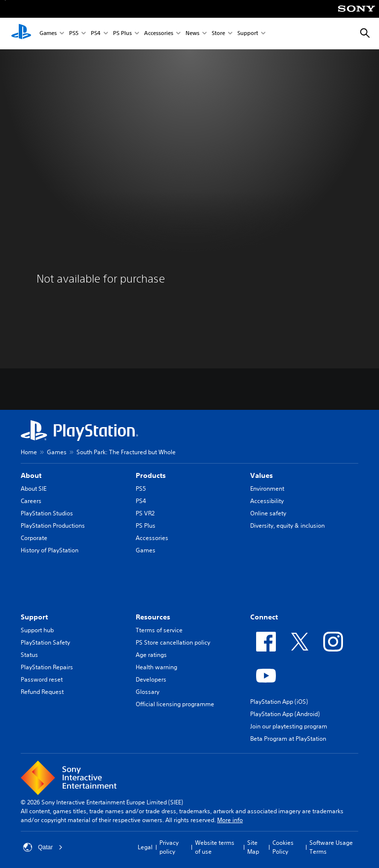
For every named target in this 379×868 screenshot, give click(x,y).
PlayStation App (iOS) (279, 702)
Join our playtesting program (289, 726)
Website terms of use (215, 847)
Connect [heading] (264, 617)
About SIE (34, 488)
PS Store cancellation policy (173, 642)
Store (218, 34)
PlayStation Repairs (47, 667)
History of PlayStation (50, 550)
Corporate (34, 538)
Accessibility (267, 501)
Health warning (156, 667)
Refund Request (42, 692)
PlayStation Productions (53, 525)
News (192, 34)
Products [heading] (151, 475)
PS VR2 (145, 513)
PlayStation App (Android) (285, 714)
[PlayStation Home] (21, 34)
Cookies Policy (283, 847)
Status (29, 655)
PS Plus (122, 34)
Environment (267, 488)
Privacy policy (169, 847)
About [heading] (31, 475)
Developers (151, 679)
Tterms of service (159, 630)
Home (29, 452)
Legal (145, 847)
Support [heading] (34, 617)
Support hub (37, 630)
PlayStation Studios (47, 513)
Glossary (148, 692)
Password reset (42, 679)
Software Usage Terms (331, 847)
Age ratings (151, 655)
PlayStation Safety (45, 642)
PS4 (96, 34)
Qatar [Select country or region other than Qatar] (43, 847)
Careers (31, 501)
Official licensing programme (175, 704)
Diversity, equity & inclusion (287, 525)
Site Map (253, 847)
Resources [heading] (153, 617)
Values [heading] (262, 475)
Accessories (159, 34)
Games (48, 34)
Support (248, 34)
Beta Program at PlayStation (288, 739)
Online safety (268, 513)
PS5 (74, 34)
